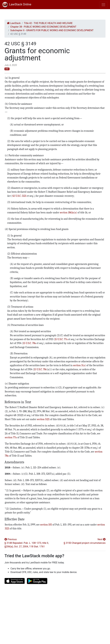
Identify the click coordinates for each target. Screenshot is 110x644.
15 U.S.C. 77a (61, 339)
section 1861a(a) (68, 212)
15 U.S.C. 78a (29, 343)
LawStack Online (17, 4)
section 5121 (43, 419)
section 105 (46, 525)
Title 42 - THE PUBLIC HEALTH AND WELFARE (48, 23)
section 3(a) (80, 365)
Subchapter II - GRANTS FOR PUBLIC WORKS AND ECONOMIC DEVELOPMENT (52, 30)
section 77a (11, 437)
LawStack (14, 23)
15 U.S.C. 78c (40, 369)
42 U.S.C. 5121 (19, 196)
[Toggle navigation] (103, 5)
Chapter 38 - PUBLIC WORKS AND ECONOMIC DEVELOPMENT (43, 27)
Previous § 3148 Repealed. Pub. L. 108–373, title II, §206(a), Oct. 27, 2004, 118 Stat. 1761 (27, 543)
